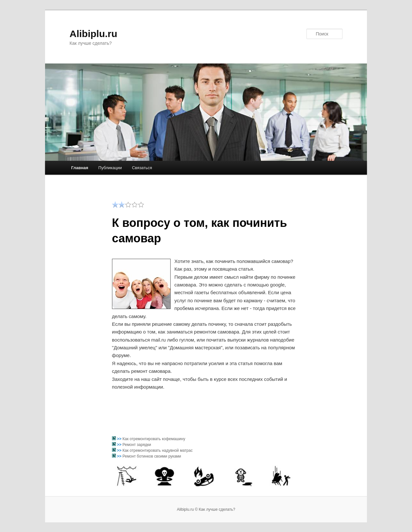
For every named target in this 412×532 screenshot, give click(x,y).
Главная (80, 168)
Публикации (110, 168)
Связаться (142, 168)
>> (120, 439)
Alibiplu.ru (93, 34)
